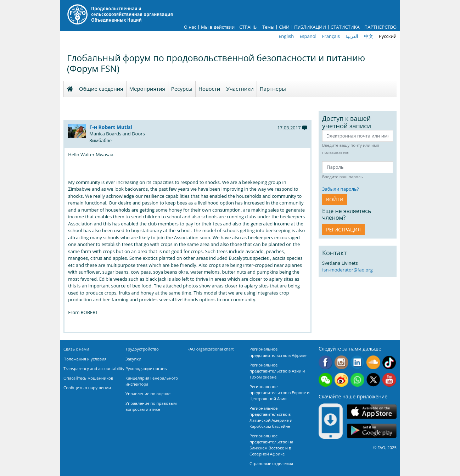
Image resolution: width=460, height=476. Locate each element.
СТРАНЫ (248, 27)
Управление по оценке (148, 394)
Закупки (133, 359)
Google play (372, 431)
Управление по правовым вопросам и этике (151, 406)
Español (308, 36)
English (286, 36)
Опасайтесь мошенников (88, 378)
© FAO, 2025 (385, 447)
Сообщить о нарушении (87, 388)
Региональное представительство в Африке (278, 352)
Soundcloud (373, 362)
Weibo (341, 380)
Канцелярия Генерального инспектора (152, 381)
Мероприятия (147, 89)
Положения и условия (85, 359)
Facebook (326, 362)
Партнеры (273, 89)
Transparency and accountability (94, 368)
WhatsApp (357, 380)
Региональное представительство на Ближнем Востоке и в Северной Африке (271, 445)
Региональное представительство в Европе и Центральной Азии (279, 393)
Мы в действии (218, 27)
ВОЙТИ (335, 199)
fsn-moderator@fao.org (347, 270)
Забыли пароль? (340, 189)
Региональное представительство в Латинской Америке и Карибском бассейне (271, 417)
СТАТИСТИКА (345, 27)
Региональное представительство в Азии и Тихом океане (277, 371)
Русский (388, 36)
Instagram (341, 362)
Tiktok (389, 362)
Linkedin (357, 362)
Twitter (373, 380)
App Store (372, 411)
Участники (240, 89)
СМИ (284, 27)
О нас (190, 27)
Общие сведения (101, 89)
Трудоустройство (142, 349)
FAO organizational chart (211, 349)
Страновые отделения (271, 463)
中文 (369, 36)
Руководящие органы (147, 368)
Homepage (70, 89)
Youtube (389, 380)
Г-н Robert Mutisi (111, 127)
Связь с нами (76, 349)
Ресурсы (182, 89)
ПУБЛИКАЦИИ (310, 27)
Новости (209, 89)
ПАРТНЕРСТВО (380, 27)
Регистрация (343, 229)
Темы (268, 27)
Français (331, 36)
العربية (352, 36)
